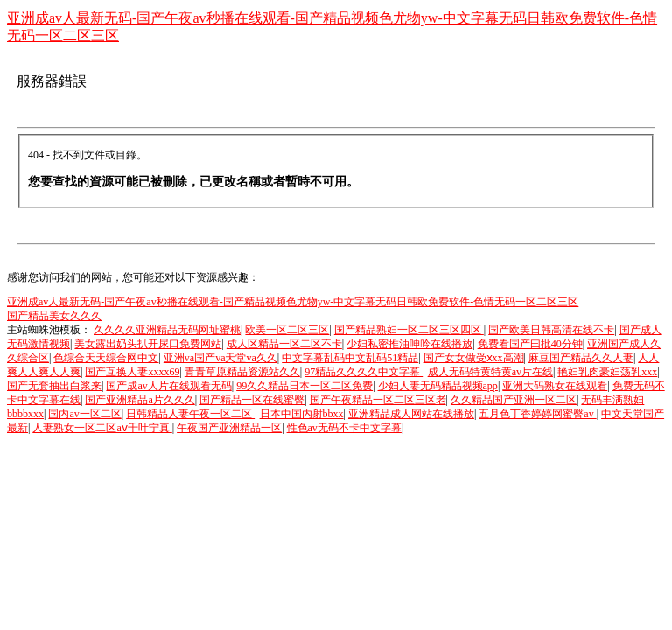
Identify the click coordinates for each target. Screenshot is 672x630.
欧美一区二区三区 (287, 330)
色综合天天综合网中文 (106, 358)
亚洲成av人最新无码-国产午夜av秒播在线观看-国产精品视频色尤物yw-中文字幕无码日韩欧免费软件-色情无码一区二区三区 (293, 302)
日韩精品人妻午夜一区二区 (190, 414)
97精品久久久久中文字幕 (364, 372)
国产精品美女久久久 (54, 316)
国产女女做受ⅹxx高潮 (474, 358)
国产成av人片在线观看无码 (168, 386)
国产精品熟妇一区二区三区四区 (409, 330)
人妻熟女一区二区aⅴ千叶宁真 (102, 428)
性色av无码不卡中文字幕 (344, 428)
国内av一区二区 (84, 414)
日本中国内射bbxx (302, 414)
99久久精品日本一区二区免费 (304, 386)
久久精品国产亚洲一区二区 (514, 400)
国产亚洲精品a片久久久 (140, 400)
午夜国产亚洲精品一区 (229, 428)
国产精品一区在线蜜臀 (252, 400)
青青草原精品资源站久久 (242, 372)
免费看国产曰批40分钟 (530, 344)
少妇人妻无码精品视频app (438, 386)
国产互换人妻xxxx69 (132, 372)
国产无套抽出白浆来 (54, 386)
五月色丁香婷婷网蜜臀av (537, 414)
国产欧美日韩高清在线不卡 (551, 330)
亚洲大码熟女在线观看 (555, 386)
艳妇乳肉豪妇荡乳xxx (607, 372)
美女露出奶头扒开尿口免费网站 (148, 344)
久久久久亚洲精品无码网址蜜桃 (167, 330)
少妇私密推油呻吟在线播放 (409, 344)
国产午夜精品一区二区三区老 (378, 400)
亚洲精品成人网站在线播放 (411, 414)
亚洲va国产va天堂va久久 (220, 358)
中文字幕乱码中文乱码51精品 (350, 358)
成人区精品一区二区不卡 (284, 344)
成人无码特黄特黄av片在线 (490, 372)
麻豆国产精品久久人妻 (581, 358)
